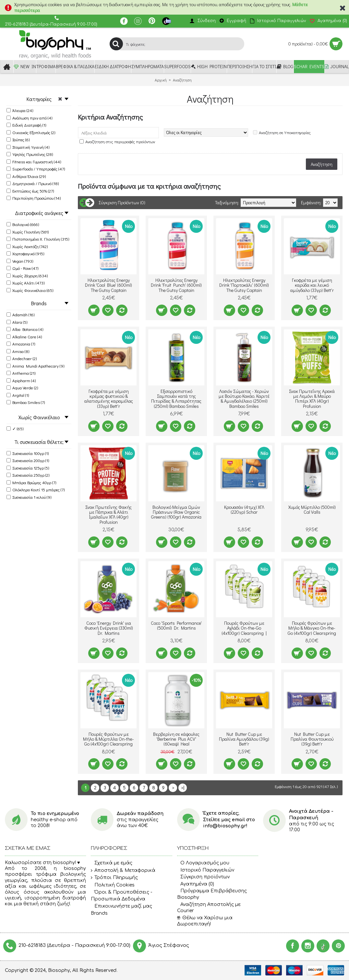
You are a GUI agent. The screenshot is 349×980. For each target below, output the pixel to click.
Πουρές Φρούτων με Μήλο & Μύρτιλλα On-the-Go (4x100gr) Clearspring (108, 739)
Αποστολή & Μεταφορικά (123, 871)
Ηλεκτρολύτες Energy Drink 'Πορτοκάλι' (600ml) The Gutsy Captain (244, 285)
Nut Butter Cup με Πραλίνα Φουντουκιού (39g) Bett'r (312, 739)
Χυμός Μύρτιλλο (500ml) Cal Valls (312, 509)
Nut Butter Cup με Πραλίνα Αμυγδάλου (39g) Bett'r (244, 739)
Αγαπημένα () (196, 884)
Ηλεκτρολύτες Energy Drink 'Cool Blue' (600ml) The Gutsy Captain (108, 285)
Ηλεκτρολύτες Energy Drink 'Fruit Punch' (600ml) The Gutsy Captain (176, 285)
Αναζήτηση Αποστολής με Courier (209, 908)
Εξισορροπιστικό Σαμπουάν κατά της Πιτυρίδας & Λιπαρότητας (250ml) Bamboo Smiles (176, 399)
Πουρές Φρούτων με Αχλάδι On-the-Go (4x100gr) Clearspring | (244, 628)
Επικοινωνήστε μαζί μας (121, 906)
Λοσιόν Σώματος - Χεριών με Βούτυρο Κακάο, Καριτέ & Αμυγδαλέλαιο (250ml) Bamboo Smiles (244, 399)
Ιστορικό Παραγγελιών (206, 870)
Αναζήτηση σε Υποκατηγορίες (285, 132)
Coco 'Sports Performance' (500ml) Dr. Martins (176, 625)
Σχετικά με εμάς (112, 863)
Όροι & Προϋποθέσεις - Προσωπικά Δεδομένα (121, 895)
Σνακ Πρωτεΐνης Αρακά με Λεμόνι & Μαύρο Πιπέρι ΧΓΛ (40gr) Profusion (312, 399)
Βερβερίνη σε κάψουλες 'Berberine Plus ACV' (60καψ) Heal (176, 739)
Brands (99, 913)
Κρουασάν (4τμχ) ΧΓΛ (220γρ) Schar (244, 509)
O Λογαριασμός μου (203, 863)
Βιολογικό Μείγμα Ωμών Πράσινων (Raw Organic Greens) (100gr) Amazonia (176, 512)
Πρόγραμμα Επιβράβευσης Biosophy (212, 894)
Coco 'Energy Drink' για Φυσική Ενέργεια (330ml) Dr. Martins (109, 628)
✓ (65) (15, 428)
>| (183, 788)
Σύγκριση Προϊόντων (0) (122, 202)
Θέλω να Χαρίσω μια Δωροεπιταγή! (205, 921)
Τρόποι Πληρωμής (114, 878)
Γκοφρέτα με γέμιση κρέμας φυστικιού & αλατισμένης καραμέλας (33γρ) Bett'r (109, 399)
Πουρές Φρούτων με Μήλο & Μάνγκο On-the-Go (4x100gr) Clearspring (312, 628)
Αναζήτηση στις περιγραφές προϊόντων (120, 141)
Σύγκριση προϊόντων (203, 877)
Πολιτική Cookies (113, 885)
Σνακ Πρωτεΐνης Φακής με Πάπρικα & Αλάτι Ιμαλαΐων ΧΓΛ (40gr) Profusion (108, 515)
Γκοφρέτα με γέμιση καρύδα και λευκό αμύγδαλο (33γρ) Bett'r (312, 285)
